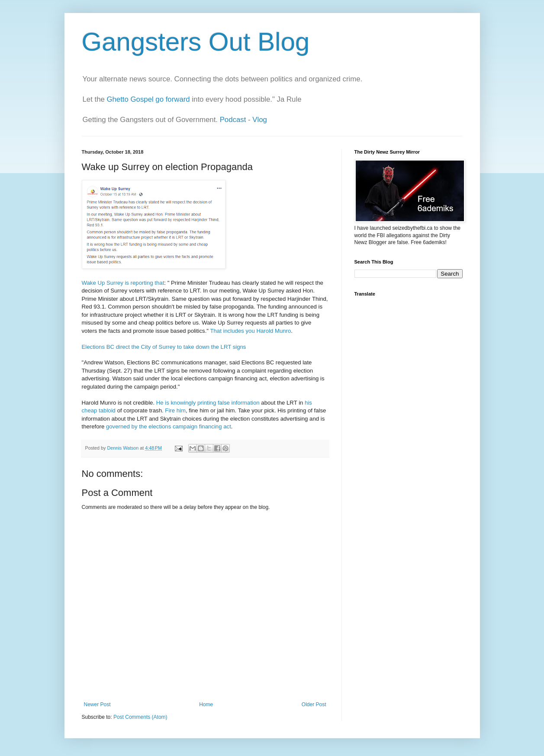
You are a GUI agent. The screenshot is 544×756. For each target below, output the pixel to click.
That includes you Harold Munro (250, 331)
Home (206, 705)
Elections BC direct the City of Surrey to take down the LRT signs (164, 347)
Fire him (175, 410)
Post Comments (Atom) (140, 717)
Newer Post (97, 705)
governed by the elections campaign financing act (169, 426)
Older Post (314, 705)
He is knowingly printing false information (208, 403)
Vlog (260, 120)
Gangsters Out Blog (196, 42)
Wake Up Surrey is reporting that (123, 283)
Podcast (233, 120)
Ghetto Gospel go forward (148, 99)
